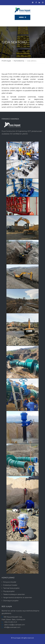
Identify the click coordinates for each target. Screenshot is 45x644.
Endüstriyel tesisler (10, 585)
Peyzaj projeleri (9, 591)
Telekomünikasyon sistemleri (14, 594)
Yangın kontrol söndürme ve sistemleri (18, 598)
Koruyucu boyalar (10, 582)
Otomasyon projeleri (11, 601)
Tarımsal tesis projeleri (11, 588)
